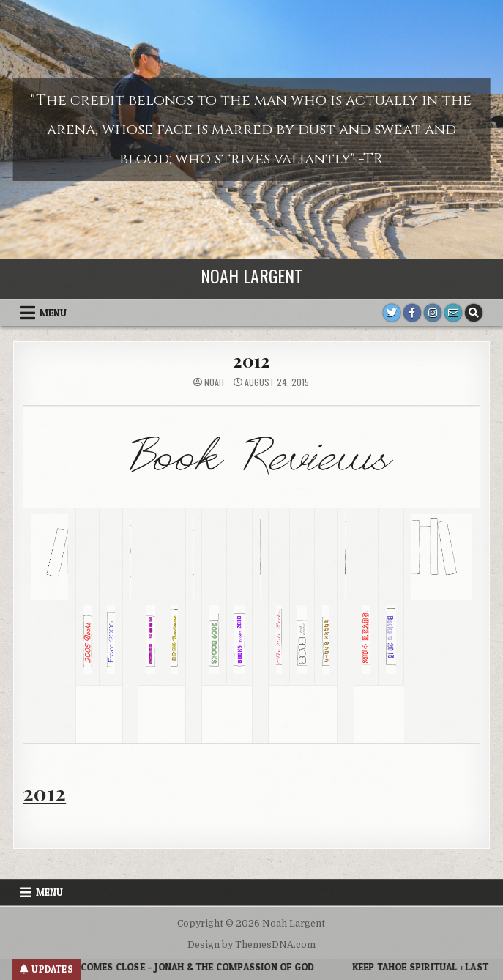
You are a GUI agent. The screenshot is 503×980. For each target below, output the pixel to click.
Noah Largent (251, 275)
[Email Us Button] (453, 313)
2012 (251, 360)
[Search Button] (474, 313)
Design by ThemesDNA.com (251, 945)
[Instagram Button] (433, 313)
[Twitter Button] (392, 313)
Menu (53, 313)
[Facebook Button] (412, 313)
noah (214, 382)
